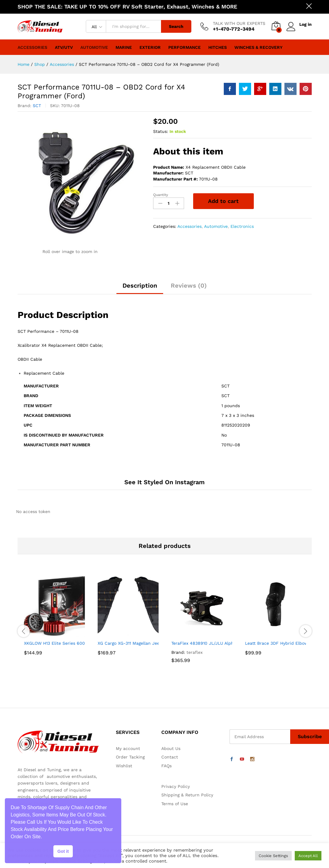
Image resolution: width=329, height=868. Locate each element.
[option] (54, 624)
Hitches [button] (218, 47)
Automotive (94, 47)
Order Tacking (130, 757)
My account (128, 748)
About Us (171, 748)
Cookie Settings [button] (273, 856)
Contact (170, 757)
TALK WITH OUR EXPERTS (239, 23)
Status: (161, 131)
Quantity (161, 195)
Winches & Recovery (258, 47)
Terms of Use (175, 804)
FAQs (166, 766)
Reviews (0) (189, 285)
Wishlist (124, 766)
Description (140, 285)
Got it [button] (63, 851)
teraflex (195, 652)
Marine (124, 47)
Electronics (242, 226)
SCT (37, 106)
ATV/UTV (64, 47)
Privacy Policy (176, 786)
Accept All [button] (308, 856)
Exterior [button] (150, 47)
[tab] (140, 288)
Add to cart (223, 201)
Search (176, 26)
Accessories (32, 47)
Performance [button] (185, 47)
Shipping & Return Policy (187, 795)
